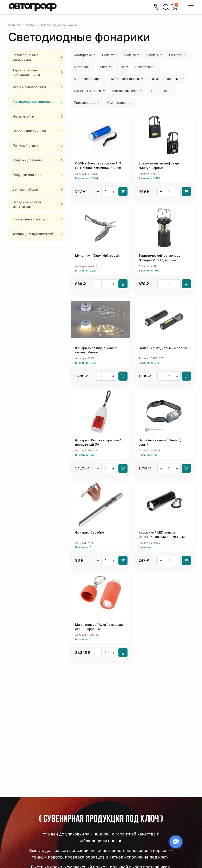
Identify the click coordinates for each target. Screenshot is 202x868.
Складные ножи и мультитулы (27, 204)
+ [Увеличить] (113, 191)
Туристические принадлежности (26, 72)
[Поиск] (166, 7)
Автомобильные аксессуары (25, 57)
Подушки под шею (27, 175)
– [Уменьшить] (98, 191)
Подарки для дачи (27, 160)
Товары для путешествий (33, 234)
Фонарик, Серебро (89, 532)
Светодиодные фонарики (33, 102)
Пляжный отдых (25, 146)
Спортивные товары (29, 219)
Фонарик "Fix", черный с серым (163, 348)
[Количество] (106, 191)
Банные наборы (25, 189)
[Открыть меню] (191, 7)
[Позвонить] (157, 7)
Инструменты (23, 116)
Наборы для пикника (29, 131)
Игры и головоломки (29, 87)
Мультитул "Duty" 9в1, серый (97, 256)
